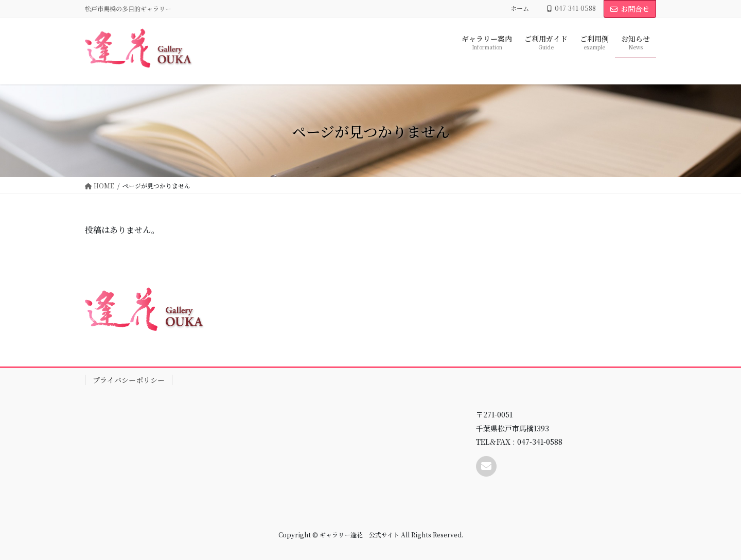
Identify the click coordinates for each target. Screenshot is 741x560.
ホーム (520, 8)
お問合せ (630, 9)
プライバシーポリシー (129, 380)
